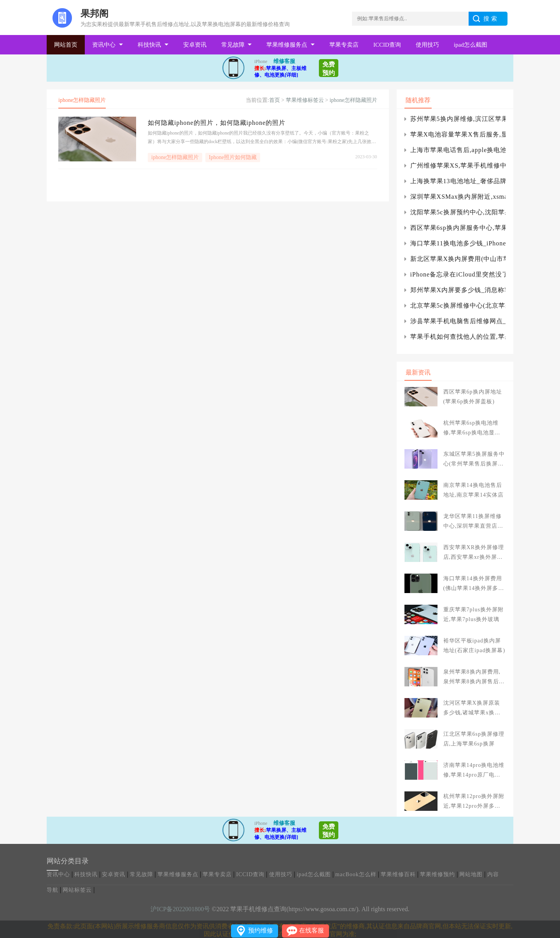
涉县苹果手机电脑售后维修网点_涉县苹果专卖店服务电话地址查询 (458, 321)
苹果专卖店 (344, 45)
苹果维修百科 (398, 874)
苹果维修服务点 (287, 45)
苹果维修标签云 (305, 100)
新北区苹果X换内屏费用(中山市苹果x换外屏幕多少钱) (458, 259)
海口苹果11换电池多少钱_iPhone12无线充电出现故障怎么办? (458, 243)
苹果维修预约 (437, 874)
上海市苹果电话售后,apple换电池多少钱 (458, 150)
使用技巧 (427, 45)
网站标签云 (77, 890)
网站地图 (471, 874)
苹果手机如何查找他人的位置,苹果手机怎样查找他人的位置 (458, 337)
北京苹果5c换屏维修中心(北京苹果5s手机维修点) (458, 305)
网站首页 (66, 45)
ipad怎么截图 (471, 45)
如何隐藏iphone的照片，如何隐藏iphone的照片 (217, 123)
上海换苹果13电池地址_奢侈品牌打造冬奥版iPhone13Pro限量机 (458, 181)
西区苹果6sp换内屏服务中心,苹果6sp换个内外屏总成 (458, 228)
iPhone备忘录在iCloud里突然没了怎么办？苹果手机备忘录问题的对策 (458, 274)
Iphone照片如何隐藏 (233, 157)
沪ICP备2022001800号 (180, 909)
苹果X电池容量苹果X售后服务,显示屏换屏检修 (458, 134)
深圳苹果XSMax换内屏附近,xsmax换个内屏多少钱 (458, 197)
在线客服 (311, 930)
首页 (275, 100)
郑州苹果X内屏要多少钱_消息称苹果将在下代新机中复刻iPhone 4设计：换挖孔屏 (458, 290)
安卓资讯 (195, 45)
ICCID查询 (387, 45)
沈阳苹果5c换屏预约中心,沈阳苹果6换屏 (458, 212)
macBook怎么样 (356, 874)
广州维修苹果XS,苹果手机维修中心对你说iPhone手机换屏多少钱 (458, 165)
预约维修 (261, 930)
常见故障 (233, 45)
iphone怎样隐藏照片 (353, 100)
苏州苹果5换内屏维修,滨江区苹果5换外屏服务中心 (458, 119)
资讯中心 (104, 45)
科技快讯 (149, 45)
